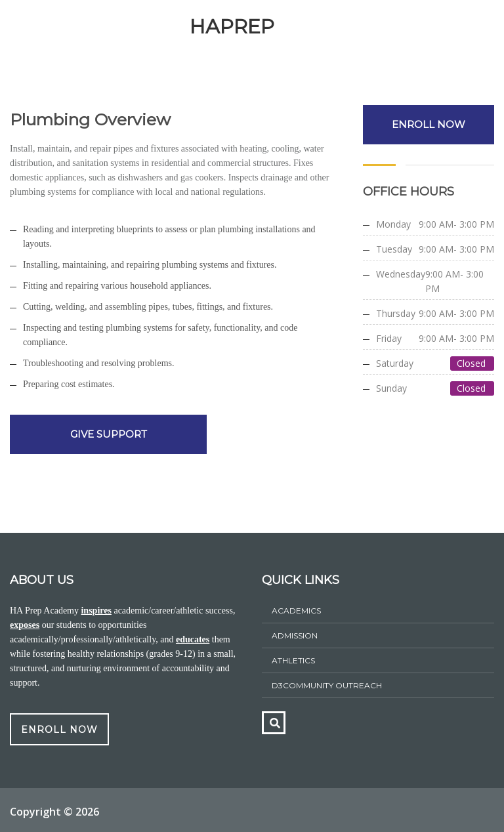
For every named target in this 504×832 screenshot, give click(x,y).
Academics (296, 611)
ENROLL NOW (429, 124)
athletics (293, 660)
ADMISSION (295, 635)
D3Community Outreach (327, 685)
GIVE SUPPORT (109, 434)
